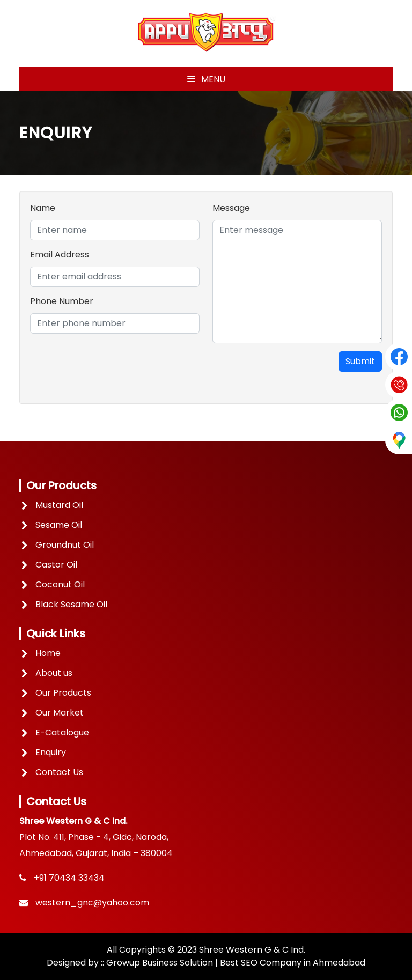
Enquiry (51, 752)
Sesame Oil (59, 525)
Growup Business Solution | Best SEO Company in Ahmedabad (236, 963)
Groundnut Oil (65, 545)
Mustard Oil (59, 505)
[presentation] (112, 372)
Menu (206, 79)
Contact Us (59, 772)
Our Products (63, 693)
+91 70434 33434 (69, 878)
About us (54, 673)
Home (48, 653)
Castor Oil (56, 565)
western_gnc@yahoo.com (92, 902)
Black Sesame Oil (71, 604)
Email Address (60, 255)
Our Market (60, 713)
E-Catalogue (62, 732)
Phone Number (62, 301)
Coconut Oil (60, 584)
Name (43, 208)
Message (231, 208)
